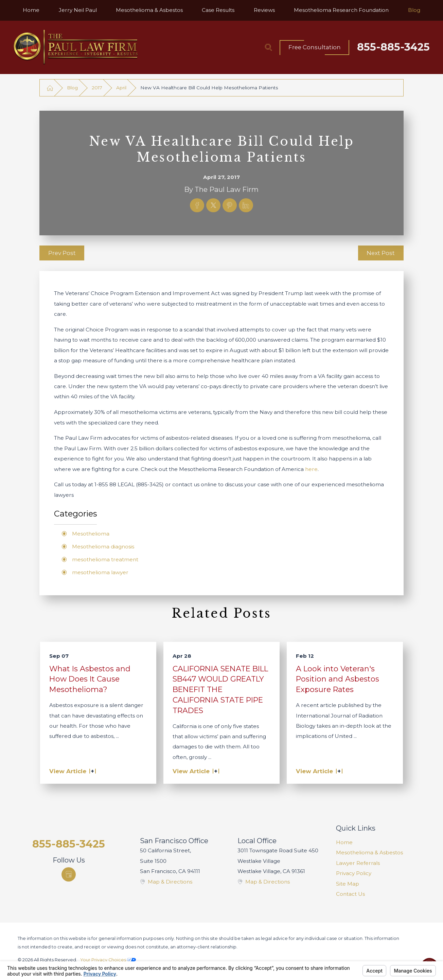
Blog (72, 88)
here (311, 469)
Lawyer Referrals (358, 863)
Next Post (381, 253)
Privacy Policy (354, 873)
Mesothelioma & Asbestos (369, 852)
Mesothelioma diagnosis (103, 547)
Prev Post (62, 253)
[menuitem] (31, 10)
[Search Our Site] (268, 47)
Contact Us (350, 894)
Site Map (348, 884)
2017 (97, 88)
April (121, 88)
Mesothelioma (91, 534)
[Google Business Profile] (69, 874)
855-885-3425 (393, 47)
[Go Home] (50, 88)
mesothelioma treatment (105, 559)
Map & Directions (170, 882)
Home (344, 842)
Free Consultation (315, 47)
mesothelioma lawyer (100, 572)
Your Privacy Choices (108, 960)
